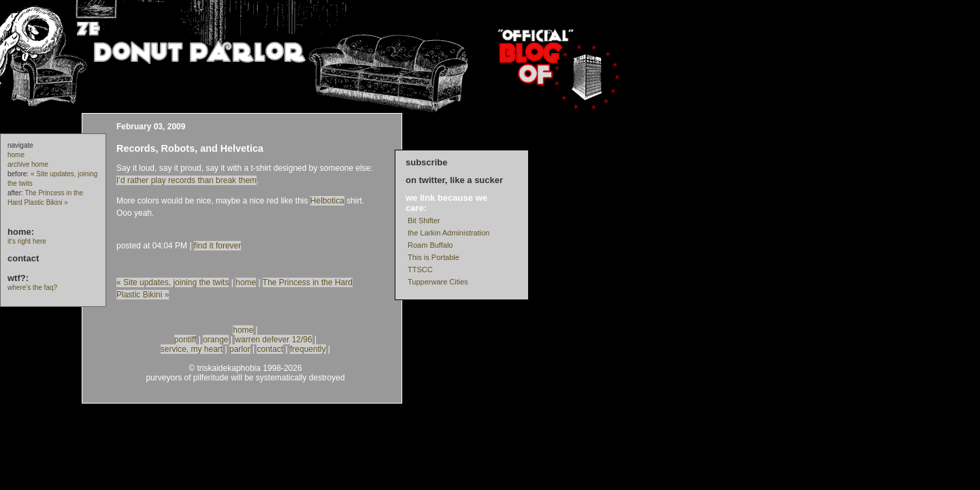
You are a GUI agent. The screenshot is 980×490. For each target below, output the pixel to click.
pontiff (185, 340)
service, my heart (192, 349)
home (16, 155)
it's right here (27, 241)
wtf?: (18, 278)
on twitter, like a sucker (454, 180)
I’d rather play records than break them (186, 180)
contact (23, 258)
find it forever (217, 246)
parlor (240, 349)
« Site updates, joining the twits (173, 282)
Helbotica (327, 201)
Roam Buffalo (430, 245)
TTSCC (420, 269)
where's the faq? (32, 288)
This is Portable (434, 257)
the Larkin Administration (448, 233)
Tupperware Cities (438, 282)
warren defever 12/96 (273, 340)
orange (215, 340)
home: (21, 232)
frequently (308, 349)
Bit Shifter (424, 220)
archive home (28, 164)
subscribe (426, 162)
